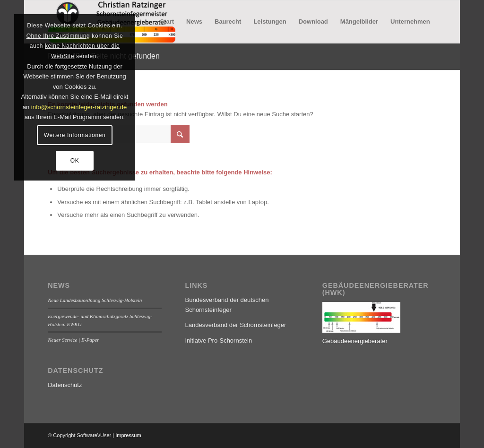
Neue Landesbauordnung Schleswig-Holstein (95, 300)
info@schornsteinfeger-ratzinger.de (79, 107)
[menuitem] (167, 22)
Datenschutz (65, 385)
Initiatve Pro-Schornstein (218, 340)
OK (75, 161)
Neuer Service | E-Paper (73, 340)
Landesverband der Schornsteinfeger (235, 325)
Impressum (128, 435)
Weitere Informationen (75, 135)
